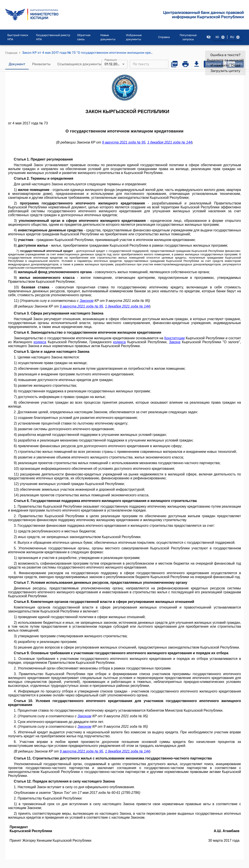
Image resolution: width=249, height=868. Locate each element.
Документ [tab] (17, 64)
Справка (164, 37)
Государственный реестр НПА (53, 37)
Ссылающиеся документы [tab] (79, 64)
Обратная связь (84, 37)
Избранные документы (134, 37)
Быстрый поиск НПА (18, 37)
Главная (11, 53)
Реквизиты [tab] (41, 64)
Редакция (111, 60)
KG (220, 37)
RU (235, 37)
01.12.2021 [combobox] (113, 64)
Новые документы (108, 37)
